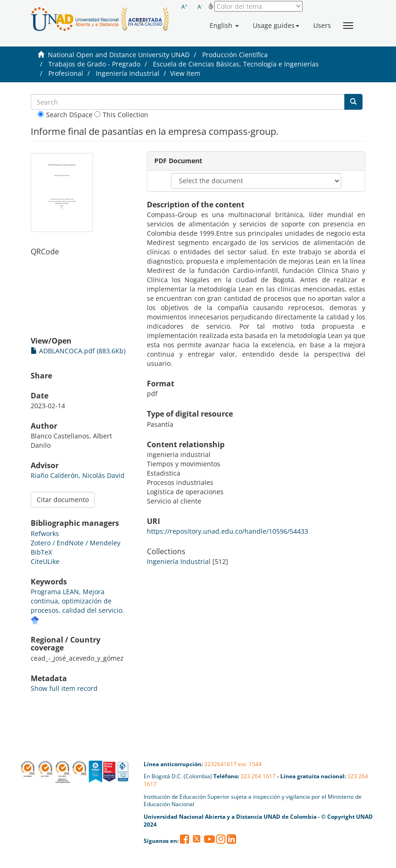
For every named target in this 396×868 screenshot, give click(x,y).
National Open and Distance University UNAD (119, 55)
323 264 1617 (258, 776)
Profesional (66, 73)
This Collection (121, 115)
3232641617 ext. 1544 (233, 764)
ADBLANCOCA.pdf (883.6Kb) (78, 351)
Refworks (45, 533)
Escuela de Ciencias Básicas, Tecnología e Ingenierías (236, 64)
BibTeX (41, 552)
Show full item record (64, 688)
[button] (224, 26)
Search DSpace (65, 115)
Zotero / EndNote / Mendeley (76, 543)
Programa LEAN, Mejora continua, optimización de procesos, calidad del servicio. (77, 601)
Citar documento (63, 500)
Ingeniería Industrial (128, 73)
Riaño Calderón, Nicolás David (78, 475)
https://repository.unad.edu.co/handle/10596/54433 (228, 531)
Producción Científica (235, 55)
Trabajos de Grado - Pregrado (94, 64)
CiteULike (45, 561)
